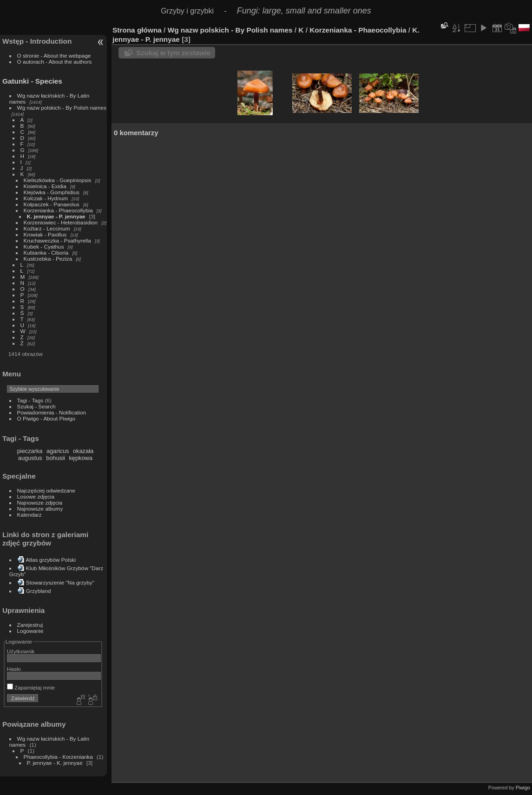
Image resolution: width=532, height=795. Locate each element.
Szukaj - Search (36, 406)
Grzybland (39, 591)
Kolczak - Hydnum (46, 198)
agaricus (58, 451)
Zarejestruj (30, 625)
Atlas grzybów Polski (51, 560)
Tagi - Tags (30, 400)
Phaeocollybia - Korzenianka (58, 757)
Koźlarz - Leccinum (47, 228)
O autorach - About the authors (55, 62)
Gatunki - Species (32, 81)
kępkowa (81, 458)
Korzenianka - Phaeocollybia (58, 210)
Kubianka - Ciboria (46, 253)
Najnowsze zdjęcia (40, 503)
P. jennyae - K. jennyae (55, 763)
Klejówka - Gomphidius (52, 192)
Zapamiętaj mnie (31, 687)
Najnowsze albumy (40, 509)
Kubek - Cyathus (44, 246)
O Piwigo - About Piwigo (46, 418)
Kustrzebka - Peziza (48, 259)
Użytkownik (21, 651)
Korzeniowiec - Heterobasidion (61, 222)
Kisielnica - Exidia (45, 186)
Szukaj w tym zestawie (173, 53)
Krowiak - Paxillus (45, 234)
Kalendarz (30, 515)
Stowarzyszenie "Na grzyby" (60, 582)
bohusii (56, 458)
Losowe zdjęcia (36, 496)
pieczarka (30, 451)
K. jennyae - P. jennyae (56, 216)
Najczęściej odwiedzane (46, 490)
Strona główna (137, 30)
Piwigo (523, 788)
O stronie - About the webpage (54, 56)
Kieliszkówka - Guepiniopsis (58, 180)
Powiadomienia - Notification (52, 412)
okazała (83, 451)
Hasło (14, 669)
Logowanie (30, 631)
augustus (30, 458)
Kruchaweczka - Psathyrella (57, 240)
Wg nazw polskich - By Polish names (62, 108)
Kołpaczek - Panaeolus (52, 204)
